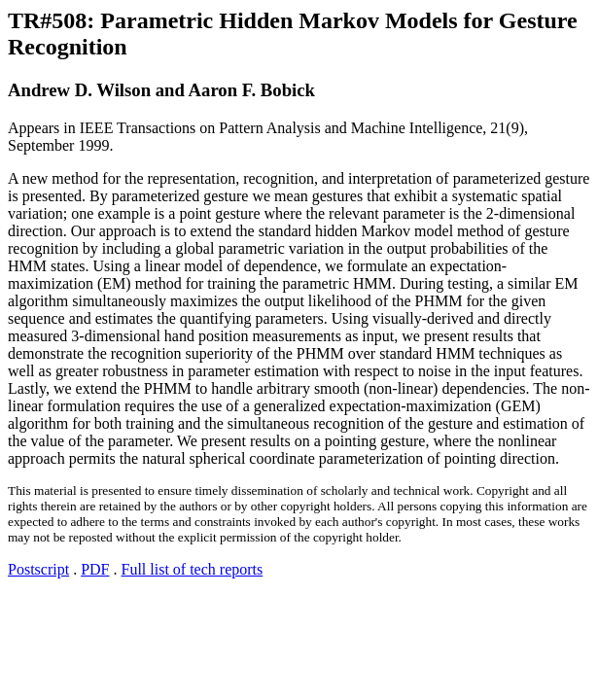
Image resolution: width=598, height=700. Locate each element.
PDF (95, 569)
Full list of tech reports (192, 569)
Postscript (38, 569)
